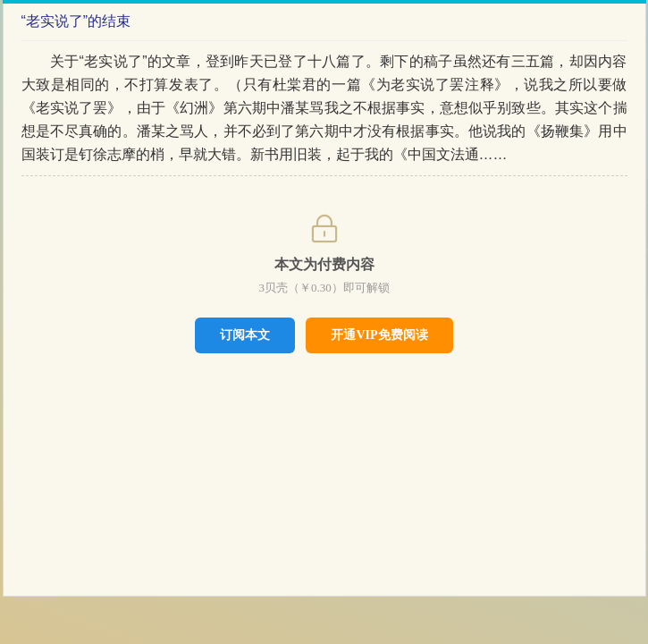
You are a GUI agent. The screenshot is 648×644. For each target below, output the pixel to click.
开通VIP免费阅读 (379, 335)
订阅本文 (245, 335)
